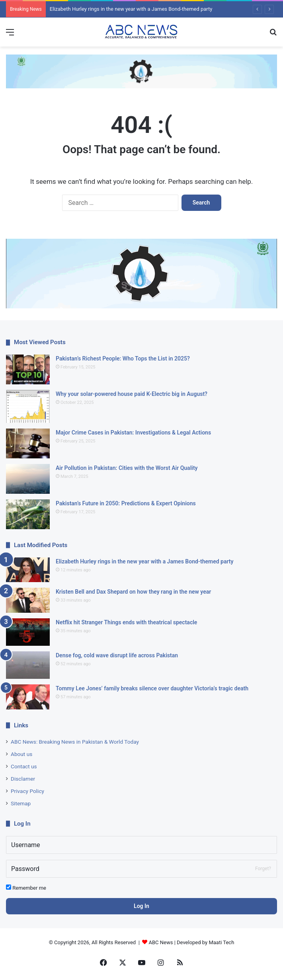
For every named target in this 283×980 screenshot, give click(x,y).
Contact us (24, 766)
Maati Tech (221, 942)
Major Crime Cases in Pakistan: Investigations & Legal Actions (133, 433)
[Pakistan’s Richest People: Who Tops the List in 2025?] (28, 369)
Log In (141, 906)
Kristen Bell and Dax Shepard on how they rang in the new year (133, 592)
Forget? (263, 869)
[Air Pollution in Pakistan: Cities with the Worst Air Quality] (28, 479)
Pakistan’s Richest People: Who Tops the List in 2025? (123, 358)
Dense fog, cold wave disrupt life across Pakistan (117, 655)
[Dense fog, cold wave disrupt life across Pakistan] (28, 665)
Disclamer (23, 779)
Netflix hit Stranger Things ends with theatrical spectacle (126, 622)
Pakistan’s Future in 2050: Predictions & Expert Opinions (126, 503)
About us (21, 754)
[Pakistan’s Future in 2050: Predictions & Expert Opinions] (28, 514)
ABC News (161, 942)
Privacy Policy (27, 791)
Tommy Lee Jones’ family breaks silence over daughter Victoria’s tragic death (152, 688)
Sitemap (21, 803)
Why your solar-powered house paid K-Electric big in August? (132, 394)
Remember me (26, 888)
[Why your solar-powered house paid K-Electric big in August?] (28, 406)
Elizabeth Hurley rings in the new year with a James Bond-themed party (131, 9)
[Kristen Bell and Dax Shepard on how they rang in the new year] (28, 600)
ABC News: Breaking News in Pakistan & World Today (75, 742)
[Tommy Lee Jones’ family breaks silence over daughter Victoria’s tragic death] (28, 697)
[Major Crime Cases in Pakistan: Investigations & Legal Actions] (28, 443)
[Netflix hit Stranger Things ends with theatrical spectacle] (28, 632)
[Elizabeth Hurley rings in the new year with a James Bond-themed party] (28, 570)
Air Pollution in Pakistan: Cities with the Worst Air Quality (127, 468)
